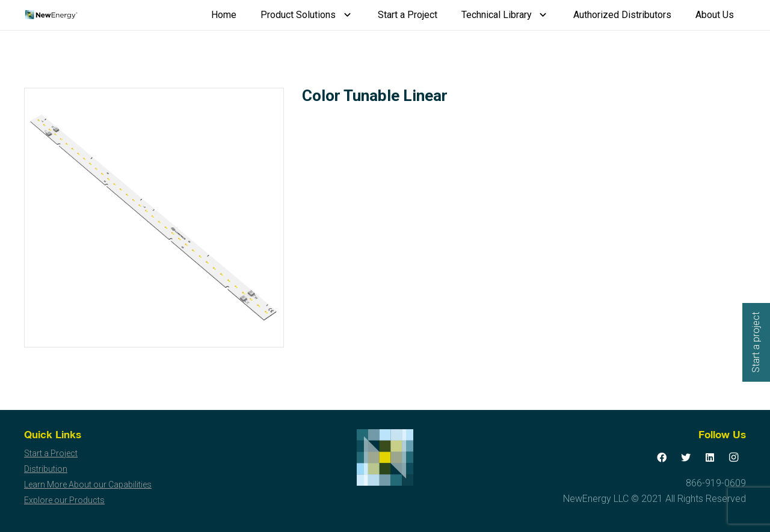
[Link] (51, 15)
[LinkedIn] (710, 457)
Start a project (756, 342)
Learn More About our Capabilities (88, 485)
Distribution (46, 469)
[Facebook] (662, 457)
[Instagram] (734, 457)
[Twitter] (686, 457)
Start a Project (51, 453)
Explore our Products (64, 500)
